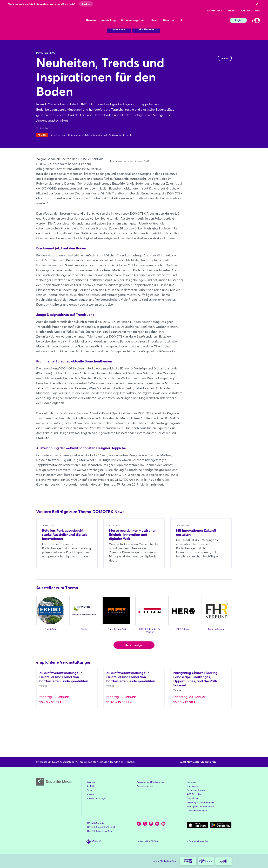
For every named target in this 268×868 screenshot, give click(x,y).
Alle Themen (146, 29)
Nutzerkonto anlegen (96, 798)
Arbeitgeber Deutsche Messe (200, 806)
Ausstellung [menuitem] (108, 20)
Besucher (232, 11)
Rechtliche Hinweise (196, 790)
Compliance (193, 798)
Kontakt (90, 786)
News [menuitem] (154, 20)
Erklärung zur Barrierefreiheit (200, 802)
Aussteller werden (145, 786)
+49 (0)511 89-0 (152, 841)
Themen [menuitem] (91, 20)
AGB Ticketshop (194, 794)
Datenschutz (193, 786)
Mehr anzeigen (134, 670)
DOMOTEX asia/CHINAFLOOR (101, 827)
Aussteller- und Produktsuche (150, 782)
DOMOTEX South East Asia (99, 831)
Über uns (91, 782)
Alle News (119, 29)
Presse (257, 11)
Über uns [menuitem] (169, 20)
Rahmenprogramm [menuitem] (133, 20)
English (86, 4)
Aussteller (245, 11)
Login (238, 20)
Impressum (192, 782)
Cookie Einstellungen (197, 811)
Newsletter (92, 794)
